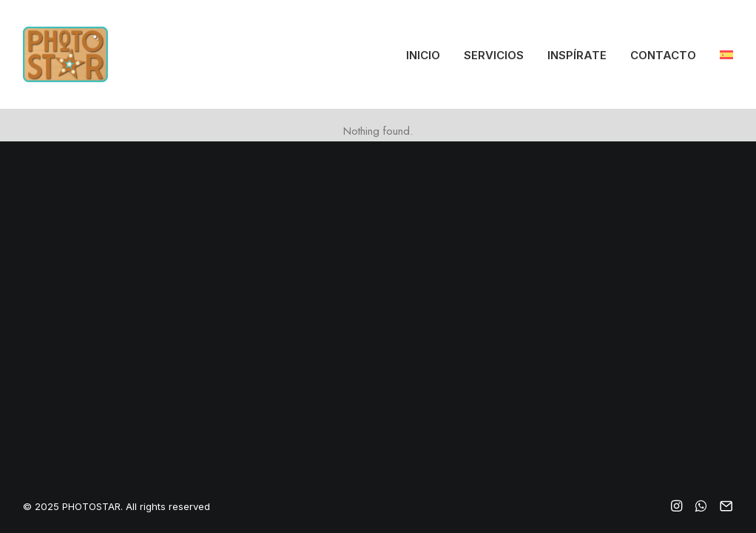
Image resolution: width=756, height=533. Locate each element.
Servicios (494, 55)
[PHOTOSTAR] (65, 54)
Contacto (663, 55)
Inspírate (577, 55)
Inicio (423, 55)
